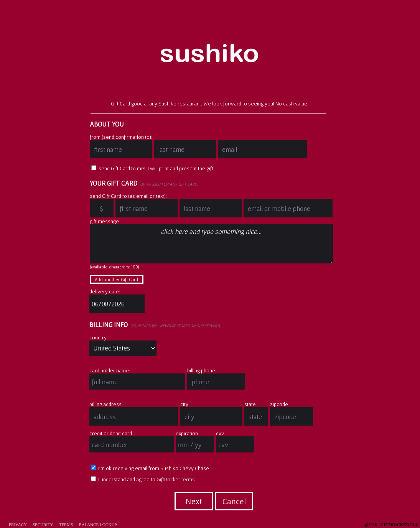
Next (194, 501)
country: (99, 337)
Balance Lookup (98, 525)
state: (251, 404)
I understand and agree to (143, 479)
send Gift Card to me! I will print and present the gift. (153, 168)
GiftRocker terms (176, 479)
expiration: (187, 433)
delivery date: (105, 291)
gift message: (105, 221)
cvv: (221, 433)
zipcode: (280, 404)
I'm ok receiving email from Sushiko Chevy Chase (150, 468)
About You (107, 124)
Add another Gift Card (116, 279)
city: (185, 404)
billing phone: (202, 370)
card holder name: (110, 370)
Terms (66, 525)
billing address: (106, 404)
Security (43, 525)
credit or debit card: (111, 433)
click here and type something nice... (211, 244)
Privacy (18, 525)
